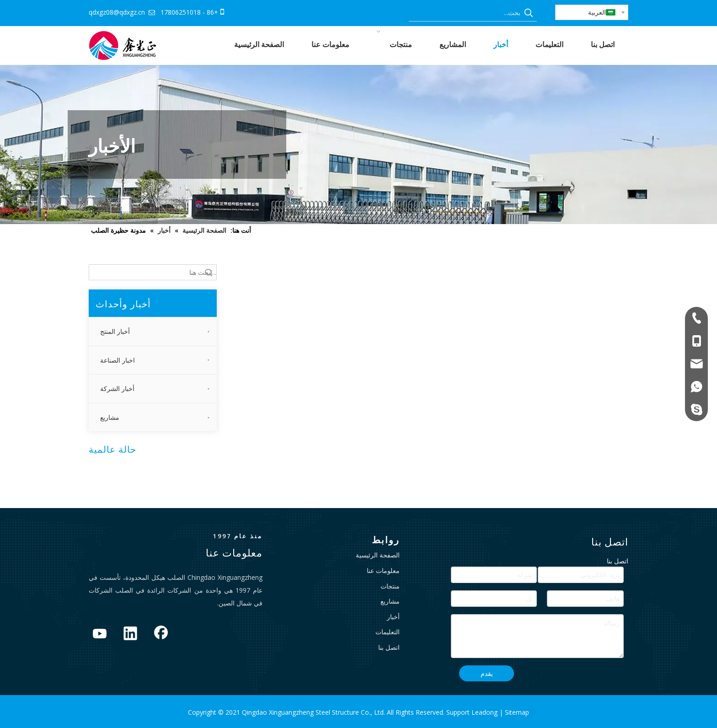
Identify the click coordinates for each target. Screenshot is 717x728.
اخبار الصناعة (118, 360)
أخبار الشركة (117, 388)
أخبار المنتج (115, 331)
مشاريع (110, 417)
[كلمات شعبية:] (529, 13)
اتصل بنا (389, 647)
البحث (209, 272)
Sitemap (517, 712)
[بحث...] (465, 13)
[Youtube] (100, 634)
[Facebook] (161, 634)
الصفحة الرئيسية (378, 555)
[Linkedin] (130, 634)
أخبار (393, 617)
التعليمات (388, 632)
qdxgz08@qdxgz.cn (117, 12)
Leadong (485, 712)
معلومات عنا (383, 570)
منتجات (390, 586)
